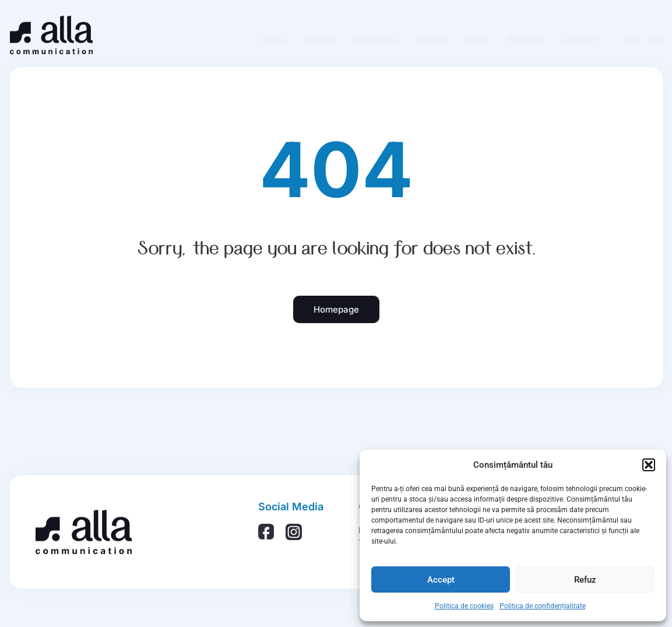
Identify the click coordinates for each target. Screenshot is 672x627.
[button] (649, 465)
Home (272, 40)
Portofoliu (375, 40)
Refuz (585, 580)
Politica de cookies (464, 606)
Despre (319, 40)
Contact (579, 40)
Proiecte (525, 40)
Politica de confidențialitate (543, 606)
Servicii (430, 40)
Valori (477, 40)
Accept (441, 580)
